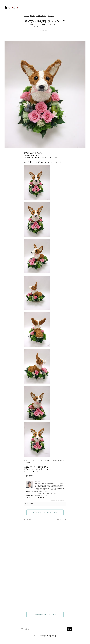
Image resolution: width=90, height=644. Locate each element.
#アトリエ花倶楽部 (36, 494)
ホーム (26, 16)
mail (33, 498)
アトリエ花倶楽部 (50, 636)
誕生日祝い (28, 520)
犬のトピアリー (41, 16)
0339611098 (41, 498)
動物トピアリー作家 (39, 484)
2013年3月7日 (61, 520)
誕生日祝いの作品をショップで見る (45, 512)
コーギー (51, 16)
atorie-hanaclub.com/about (58, 500)
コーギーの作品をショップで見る (45, 614)
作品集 (32, 16)
